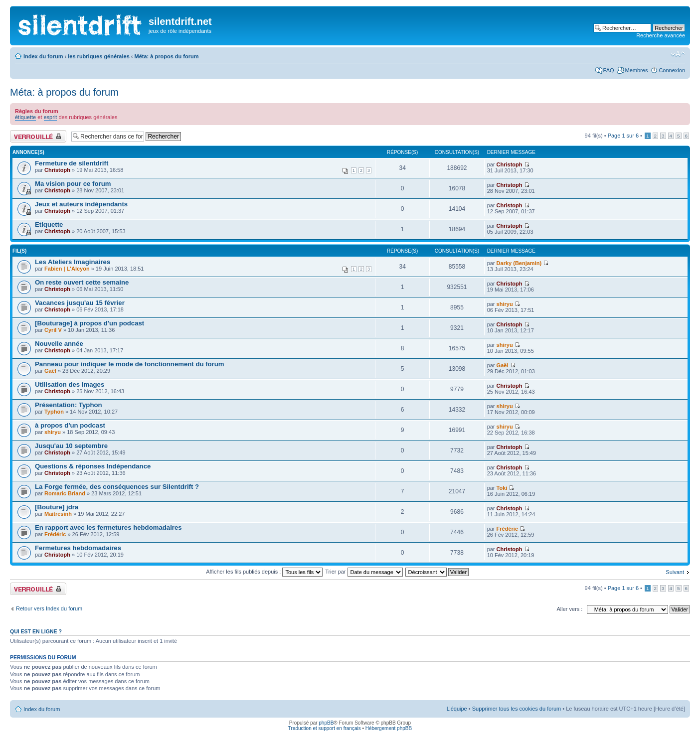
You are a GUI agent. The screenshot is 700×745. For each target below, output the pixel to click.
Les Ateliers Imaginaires (73, 262)
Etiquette (49, 224)
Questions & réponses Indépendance (93, 466)
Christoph (57, 170)
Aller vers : (569, 609)
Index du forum (43, 56)
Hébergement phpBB (389, 728)
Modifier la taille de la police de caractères (678, 54)
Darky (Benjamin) (519, 263)
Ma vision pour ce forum (73, 184)
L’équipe (457, 709)
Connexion (672, 70)
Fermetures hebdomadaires (78, 548)
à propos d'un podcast (70, 425)
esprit (51, 117)
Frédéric (55, 534)
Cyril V (53, 330)
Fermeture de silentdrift (72, 163)
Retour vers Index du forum (49, 608)
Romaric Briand (65, 493)
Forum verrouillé (38, 136)
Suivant (675, 572)
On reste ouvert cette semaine (82, 282)
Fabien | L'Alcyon (67, 269)
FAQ (609, 70)
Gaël (50, 371)
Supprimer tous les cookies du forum (517, 709)
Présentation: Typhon (69, 405)
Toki (502, 488)
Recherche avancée (661, 35)
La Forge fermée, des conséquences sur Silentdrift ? (117, 487)
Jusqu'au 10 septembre (71, 446)
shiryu (505, 304)
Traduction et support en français (325, 728)
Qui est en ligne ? (36, 631)
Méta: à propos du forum (167, 56)
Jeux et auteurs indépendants (81, 204)
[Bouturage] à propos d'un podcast (89, 323)
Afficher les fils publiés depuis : (264, 572)
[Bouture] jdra (57, 507)
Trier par (364, 572)
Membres (637, 70)
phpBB (326, 723)
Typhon (54, 412)
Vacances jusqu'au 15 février (80, 303)
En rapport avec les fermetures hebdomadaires (108, 527)
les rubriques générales (99, 56)
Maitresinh (58, 514)
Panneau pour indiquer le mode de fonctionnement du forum (130, 364)
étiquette (25, 117)
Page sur (623, 136)
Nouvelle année (59, 344)
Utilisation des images (70, 384)
